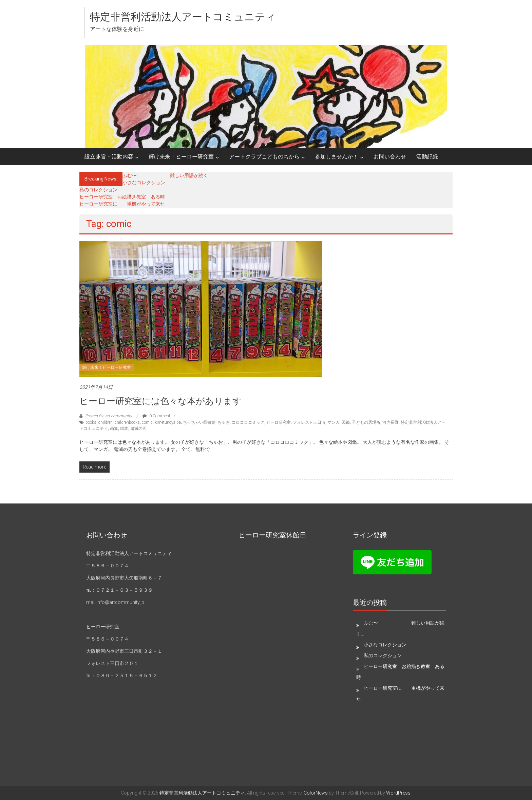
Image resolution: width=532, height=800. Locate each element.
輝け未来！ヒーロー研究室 (181, 157)
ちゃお (224, 422)
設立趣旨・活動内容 (109, 157)
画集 (114, 428)
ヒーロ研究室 (279, 422)
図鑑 (346, 422)
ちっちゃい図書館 (199, 422)
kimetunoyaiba (168, 422)
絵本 (124, 428)
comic (147, 422)
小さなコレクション (144, 183)
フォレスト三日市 (309, 422)
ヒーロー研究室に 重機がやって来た (122, 204)
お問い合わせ (390, 157)
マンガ (334, 422)
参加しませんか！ (337, 157)
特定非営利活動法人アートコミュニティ (183, 17)
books (91, 422)
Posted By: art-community (109, 416)
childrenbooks (127, 422)
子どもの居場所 (366, 422)
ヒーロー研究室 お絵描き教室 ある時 (122, 197)
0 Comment (156, 416)
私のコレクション (98, 190)
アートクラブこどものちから (264, 157)
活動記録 (427, 157)
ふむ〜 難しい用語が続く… (167, 175)
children (106, 422)
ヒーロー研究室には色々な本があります (160, 401)
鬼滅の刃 (138, 428)
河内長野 (391, 422)
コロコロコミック (248, 422)
